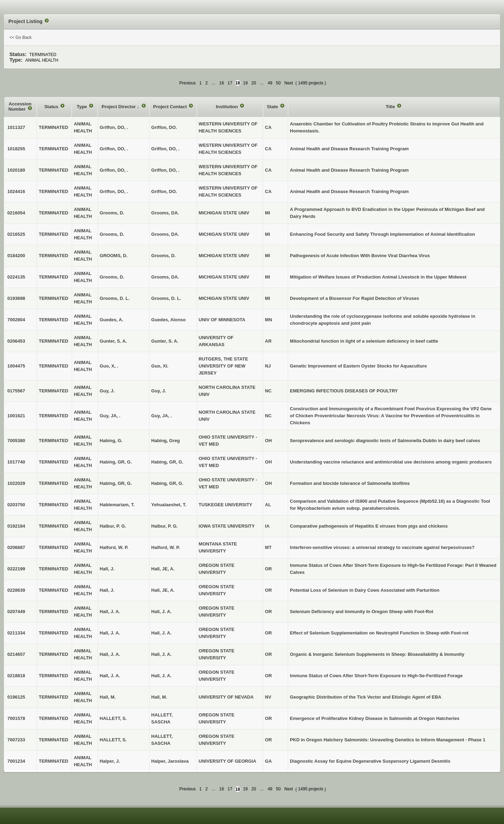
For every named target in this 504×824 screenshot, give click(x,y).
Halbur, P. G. (164, 526)
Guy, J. (159, 391)
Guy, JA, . (162, 416)
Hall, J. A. (161, 612)
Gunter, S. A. (165, 341)
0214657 (16, 654)
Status (52, 107)
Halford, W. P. (166, 547)
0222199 (16, 569)
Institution (227, 107)
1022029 (16, 483)
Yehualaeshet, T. (169, 505)
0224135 (16, 277)
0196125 (16, 697)
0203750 (16, 505)
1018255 (16, 149)
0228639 (16, 590)
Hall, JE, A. (163, 569)
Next (289, 83)
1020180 (16, 170)
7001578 (16, 718)
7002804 (16, 320)
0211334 (16, 633)
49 (270, 83)
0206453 (16, 341)
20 (254, 83)
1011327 (16, 127)
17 (230, 83)
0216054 (16, 213)
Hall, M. (159, 697)
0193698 (16, 298)
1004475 (16, 366)
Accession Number (20, 107)
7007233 (16, 740)
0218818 (16, 676)
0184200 (16, 256)
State (273, 107)
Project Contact (171, 107)
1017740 (16, 462)
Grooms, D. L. (166, 298)
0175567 (16, 391)
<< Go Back (20, 37)
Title (391, 107)
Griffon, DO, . (165, 149)
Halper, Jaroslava (170, 761)
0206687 (16, 547)
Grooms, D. (163, 256)
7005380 (16, 441)
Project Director (119, 107)
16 (221, 83)
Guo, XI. (160, 366)
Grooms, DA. (165, 213)
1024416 (16, 191)
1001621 (16, 416)
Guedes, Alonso (168, 320)
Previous (187, 83)
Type (82, 107)
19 (245, 83)
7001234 (16, 761)
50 (278, 83)
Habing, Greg (166, 441)
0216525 (16, 234)
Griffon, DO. (164, 127)
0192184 (16, 526)
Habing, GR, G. (167, 462)
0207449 (16, 612)
